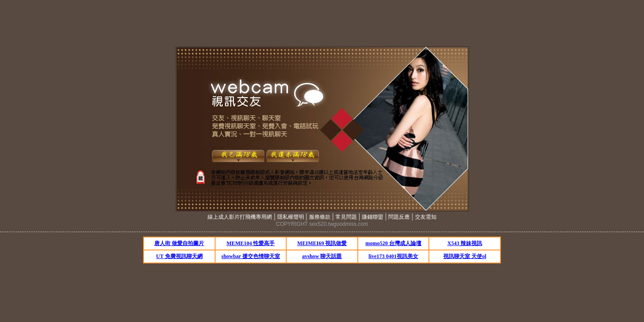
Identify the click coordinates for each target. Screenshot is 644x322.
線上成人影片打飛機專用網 (240, 217)
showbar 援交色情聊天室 (251, 256)
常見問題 (346, 217)
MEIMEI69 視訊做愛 (322, 243)
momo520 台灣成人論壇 (393, 243)
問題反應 (399, 217)
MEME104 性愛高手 (251, 243)
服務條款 (320, 217)
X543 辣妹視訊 (465, 243)
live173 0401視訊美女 (393, 256)
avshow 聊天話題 (322, 256)
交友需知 (426, 217)
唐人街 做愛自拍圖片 (179, 243)
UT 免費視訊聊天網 (179, 256)
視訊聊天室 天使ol (465, 256)
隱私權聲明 (291, 217)
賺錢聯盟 (373, 217)
